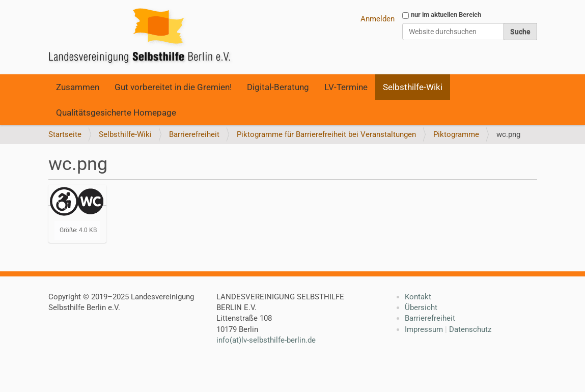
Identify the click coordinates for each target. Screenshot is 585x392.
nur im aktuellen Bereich (446, 15)
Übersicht (421, 307)
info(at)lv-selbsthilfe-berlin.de (266, 340)
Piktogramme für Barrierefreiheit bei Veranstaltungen (326, 134)
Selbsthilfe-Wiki (413, 87)
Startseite (65, 134)
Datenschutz (470, 329)
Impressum (424, 329)
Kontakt (418, 297)
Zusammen (78, 87)
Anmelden (378, 19)
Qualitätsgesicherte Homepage (116, 113)
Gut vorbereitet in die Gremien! (173, 87)
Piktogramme (456, 134)
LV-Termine (346, 87)
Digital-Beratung (278, 87)
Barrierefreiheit (194, 134)
